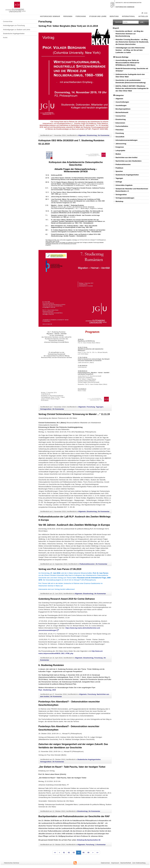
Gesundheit (120, 137)
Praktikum (119, 168)
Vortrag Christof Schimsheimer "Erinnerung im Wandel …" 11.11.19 (74, 414)
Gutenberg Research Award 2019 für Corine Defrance (67, 599)
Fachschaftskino (122, 126)
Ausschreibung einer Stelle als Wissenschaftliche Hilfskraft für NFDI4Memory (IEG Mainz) (127, 63)
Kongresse (120, 147)
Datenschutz (105, 863)
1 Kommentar (101, 845)
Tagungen (100, 407)
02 (69, 853)
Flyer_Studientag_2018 (47, 690)
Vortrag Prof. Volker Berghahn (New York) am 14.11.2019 (68, 26)
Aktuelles (143, 16)
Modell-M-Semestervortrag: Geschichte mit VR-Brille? (132, 70)
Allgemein (82, 135)
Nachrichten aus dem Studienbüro (128, 161)
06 (88, 853)
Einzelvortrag (92, 135)
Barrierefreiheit (126, 863)
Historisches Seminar (50, 16)
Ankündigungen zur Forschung (14, 25)
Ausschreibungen (122, 102)
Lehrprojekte (120, 150)
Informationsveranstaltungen (126, 140)
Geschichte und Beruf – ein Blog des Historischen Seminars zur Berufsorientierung (129, 34)
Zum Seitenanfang (139, 863)
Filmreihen (120, 130)
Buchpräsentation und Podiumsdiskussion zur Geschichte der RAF (74, 816)
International (129, 16)
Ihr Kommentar (104, 135)
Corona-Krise (8, 21)
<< (55, 853)
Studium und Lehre (98, 16)
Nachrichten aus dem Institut (126, 157)
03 (74, 853)
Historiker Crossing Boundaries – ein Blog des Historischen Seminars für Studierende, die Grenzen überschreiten (132, 42)
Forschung (81, 16)
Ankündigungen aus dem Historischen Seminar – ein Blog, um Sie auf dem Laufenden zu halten (130, 50)
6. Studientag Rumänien (51, 665)
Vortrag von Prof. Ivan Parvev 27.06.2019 (60, 569)
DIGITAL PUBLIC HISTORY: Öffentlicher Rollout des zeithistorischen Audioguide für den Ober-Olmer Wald (132, 88)
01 (64, 853)
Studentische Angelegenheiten (14, 34)
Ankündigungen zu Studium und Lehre (17, 30)
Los (142, 22)
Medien (118, 154)
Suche (119, 22)
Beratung (114, 16)
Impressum (115, 863)
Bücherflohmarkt (122, 112)
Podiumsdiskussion (87, 564)
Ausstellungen (121, 105)
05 (83, 853)
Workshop (119, 201)
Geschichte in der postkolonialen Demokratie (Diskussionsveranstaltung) (131, 81)
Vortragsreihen (46, 409)
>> (97, 853)
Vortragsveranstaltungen (125, 198)
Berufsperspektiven (123, 109)
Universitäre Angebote (124, 185)
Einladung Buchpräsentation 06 (89, 840)
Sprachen (119, 171)
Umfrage (119, 182)
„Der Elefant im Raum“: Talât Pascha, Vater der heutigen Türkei (72, 767)
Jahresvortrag (121, 144)
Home (146, 13)
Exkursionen (120, 123)
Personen (68, 16)
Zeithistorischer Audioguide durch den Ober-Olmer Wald (130, 76)
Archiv (5, 38)
